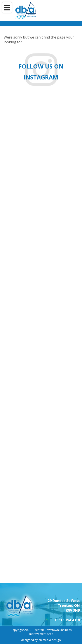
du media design (50, 640)
